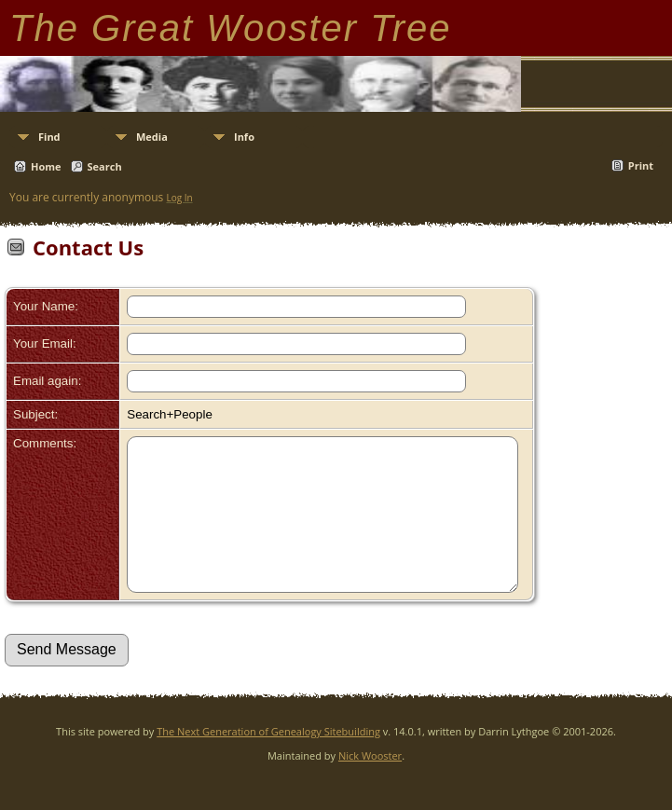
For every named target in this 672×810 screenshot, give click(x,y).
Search (105, 166)
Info (244, 137)
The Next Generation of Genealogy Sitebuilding (268, 759)
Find (49, 137)
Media (152, 137)
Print (641, 165)
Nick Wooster (370, 783)
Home (46, 166)
